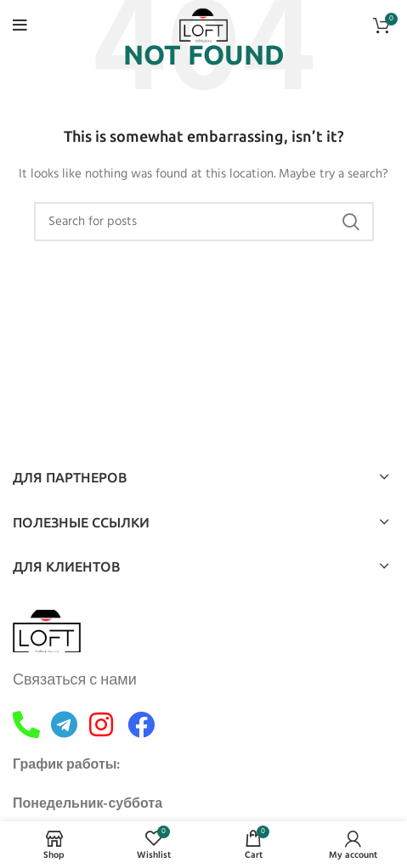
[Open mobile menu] (20, 25)
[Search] (204, 222)
